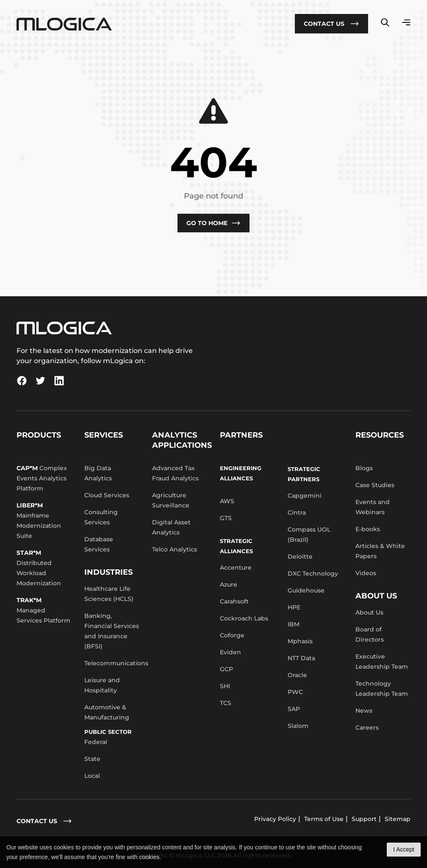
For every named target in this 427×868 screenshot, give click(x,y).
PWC (295, 692)
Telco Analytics (175, 549)
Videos (366, 573)
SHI (225, 686)
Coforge (232, 635)
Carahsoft (234, 601)
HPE (294, 607)
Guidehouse (306, 590)
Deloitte (300, 557)
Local (92, 776)
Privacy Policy (275, 819)
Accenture (236, 568)
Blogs (364, 468)
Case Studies (375, 485)
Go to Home (213, 223)
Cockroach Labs (244, 618)
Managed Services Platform (43, 610)
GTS (226, 518)
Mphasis (300, 641)
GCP (226, 669)
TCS (226, 703)
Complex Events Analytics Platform (42, 478)
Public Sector (108, 732)
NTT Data (301, 658)
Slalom (298, 726)
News (364, 711)
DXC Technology (313, 573)
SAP (294, 709)
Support (364, 819)
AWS (227, 501)
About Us (369, 612)
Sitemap (398, 819)
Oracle (297, 675)
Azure (229, 584)
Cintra (297, 513)
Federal (96, 742)
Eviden (230, 652)
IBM (294, 624)
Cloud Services (107, 495)
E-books (368, 529)
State (92, 759)
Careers (367, 727)
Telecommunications (116, 663)
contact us (44, 821)
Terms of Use (324, 819)
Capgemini (305, 496)
